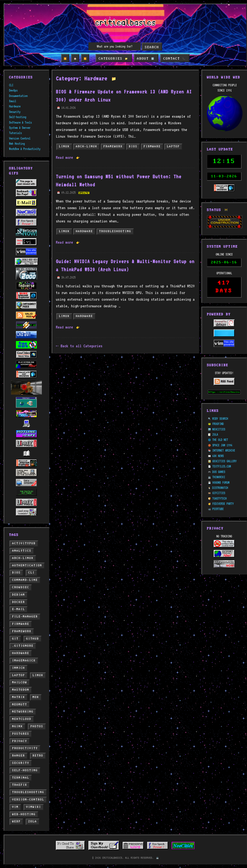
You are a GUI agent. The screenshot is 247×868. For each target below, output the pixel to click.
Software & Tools (20, 122)
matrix (19, 697)
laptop (19, 675)
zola (33, 822)
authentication (27, 566)
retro (38, 756)
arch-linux (23, 558)
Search (152, 47)
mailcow (20, 682)
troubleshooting (28, 792)
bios (16, 573)
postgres (21, 734)
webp (16, 822)
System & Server (20, 128)
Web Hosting (17, 144)
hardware (21, 653)
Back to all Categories (82, 346)
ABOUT (146, 59)
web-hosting (24, 814)
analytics (22, 551)
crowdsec (21, 587)
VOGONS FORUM (221, 482)
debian (19, 595)
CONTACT (174, 59)
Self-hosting (18, 117)
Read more (68, 157)
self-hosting (25, 770)
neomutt (20, 705)
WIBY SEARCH (220, 419)
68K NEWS (218, 456)
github (33, 639)
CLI (11, 85)
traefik (20, 785)
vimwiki (34, 807)
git (15, 639)
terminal (21, 778)
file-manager (25, 617)
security (21, 763)
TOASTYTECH (219, 498)
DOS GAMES (219, 472)
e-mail (19, 609)
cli (31, 573)
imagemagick (24, 661)
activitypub (24, 543)
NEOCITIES (219, 429)
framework (22, 631)
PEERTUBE (218, 509)
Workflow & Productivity (25, 149)
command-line (25, 580)
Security (15, 112)
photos (37, 726)
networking (23, 712)
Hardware (15, 106)
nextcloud (22, 719)
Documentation (18, 96)
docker (19, 602)
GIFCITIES (219, 493)
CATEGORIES (114, 59)
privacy (20, 741)
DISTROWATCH (220, 488)
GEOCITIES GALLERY (224, 461)
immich (19, 668)
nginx (17, 726)
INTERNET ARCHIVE (224, 450)
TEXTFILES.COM (222, 466)
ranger (19, 756)
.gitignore (23, 646)
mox (36, 697)
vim (15, 807)
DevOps (13, 90)
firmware (21, 624)
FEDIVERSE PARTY (223, 504)
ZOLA (215, 434)
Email (13, 101)
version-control (28, 800)
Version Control (20, 138)
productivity (25, 748)
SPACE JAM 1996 (222, 445)
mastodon (21, 690)
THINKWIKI (219, 477)
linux (38, 675)
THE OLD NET (220, 440)
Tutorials (15, 133)
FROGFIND (218, 424)
